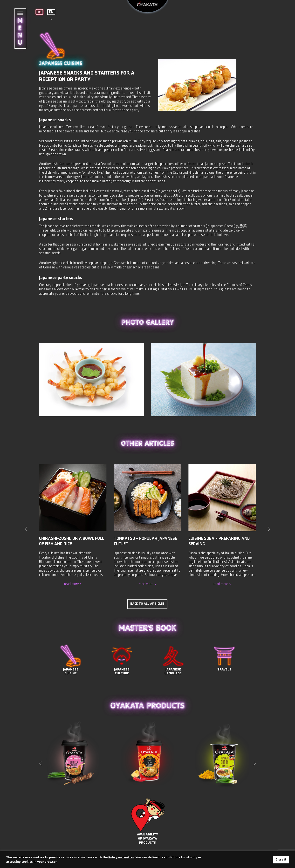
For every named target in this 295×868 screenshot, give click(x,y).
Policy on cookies (121, 858)
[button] (255, 757)
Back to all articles (147, 598)
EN (51, 12)
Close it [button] (281, 860)
